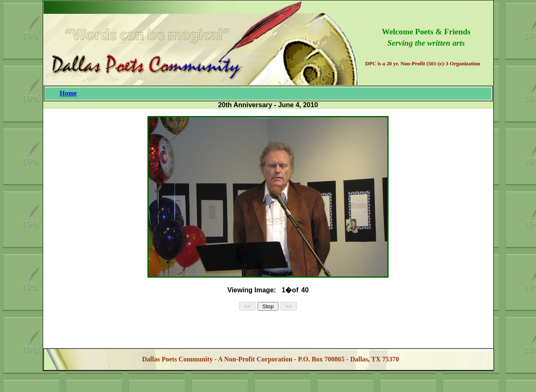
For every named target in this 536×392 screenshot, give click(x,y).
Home (68, 93)
